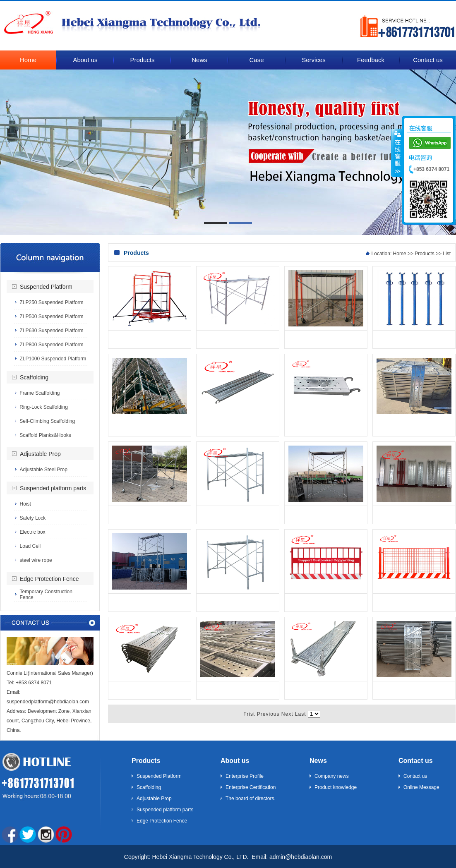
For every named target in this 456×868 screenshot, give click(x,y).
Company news (332, 776)
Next (287, 714)
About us (235, 761)
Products (424, 254)
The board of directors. (251, 798)
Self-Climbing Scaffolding (47, 421)
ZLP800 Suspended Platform (51, 345)
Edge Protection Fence (49, 579)
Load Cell (30, 546)
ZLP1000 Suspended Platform (53, 359)
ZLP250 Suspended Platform (51, 302)
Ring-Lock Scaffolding (44, 407)
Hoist (25, 504)
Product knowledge (336, 787)
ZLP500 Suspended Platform (51, 317)
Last (301, 714)
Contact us (416, 761)
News (318, 761)
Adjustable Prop (40, 454)
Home (400, 254)
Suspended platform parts (53, 488)
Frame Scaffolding (40, 393)
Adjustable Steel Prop (43, 470)
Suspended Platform (46, 287)
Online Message (421, 787)
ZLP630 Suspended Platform (51, 331)
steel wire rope (36, 560)
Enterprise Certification (251, 787)
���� (397, 153)
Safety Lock (33, 518)
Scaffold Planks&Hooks (45, 435)
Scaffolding (34, 377)
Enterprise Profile (245, 776)
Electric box (33, 532)
